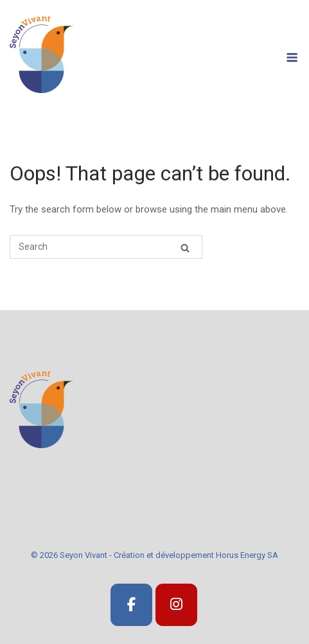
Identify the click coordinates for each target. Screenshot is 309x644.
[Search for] (106, 247)
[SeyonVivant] (131, 605)
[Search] (185, 248)
